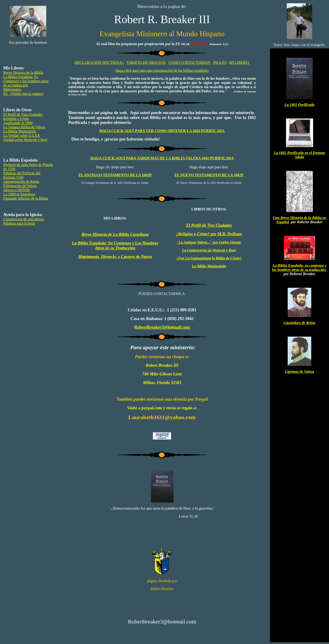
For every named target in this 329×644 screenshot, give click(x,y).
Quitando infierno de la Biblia (26, 198)
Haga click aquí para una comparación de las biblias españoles (162, 70)
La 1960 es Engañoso (19, 194)
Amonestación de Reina (21, 182)
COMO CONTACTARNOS (189, 63)
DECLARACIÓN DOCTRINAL (99, 63)
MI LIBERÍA (239, 63)
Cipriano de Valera (299, 372)
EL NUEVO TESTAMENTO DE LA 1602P (209, 175)
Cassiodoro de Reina (299, 323)
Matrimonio (12, 89)
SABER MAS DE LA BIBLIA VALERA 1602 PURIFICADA (162, 158)
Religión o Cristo (16, 119)
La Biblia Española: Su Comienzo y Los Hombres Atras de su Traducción (115, 246)
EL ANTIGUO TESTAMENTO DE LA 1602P (115, 175)
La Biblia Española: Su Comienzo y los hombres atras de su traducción (26, 81)
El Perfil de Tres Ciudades (23, 114)
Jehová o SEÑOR (16, 190)
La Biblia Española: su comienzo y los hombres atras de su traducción (299, 268)
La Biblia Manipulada (20, 131)
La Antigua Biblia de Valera (24, 127)
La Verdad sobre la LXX (22, 135)
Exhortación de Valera (20, 186)
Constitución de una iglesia (24, 219)
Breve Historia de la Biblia (23, 73)
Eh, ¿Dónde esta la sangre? (23, 94)
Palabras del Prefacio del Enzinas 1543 (22, 175)
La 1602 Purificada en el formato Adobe (300, 155)
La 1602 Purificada (300, 105)
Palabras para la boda (19, 223)
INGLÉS (220, 63)
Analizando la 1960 (18, 123)
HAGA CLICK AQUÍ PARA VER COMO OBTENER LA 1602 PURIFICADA (162, 131)
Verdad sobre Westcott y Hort (25, 140)
